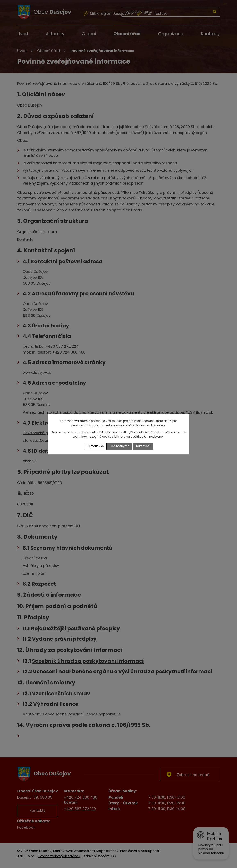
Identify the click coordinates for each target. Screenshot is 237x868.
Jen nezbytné (120, 446)
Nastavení (144, 446)
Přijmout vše (95, 446)
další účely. (158, 425)
